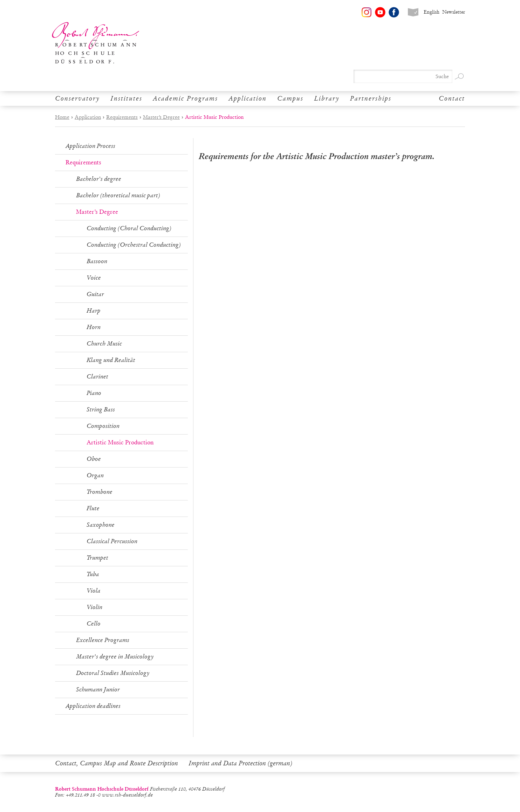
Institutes (126, 98)
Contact (452, 98)
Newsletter (454, 12)
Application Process (90, 146)
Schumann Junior (98, 690)
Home (62, 117)
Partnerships (371, 98)
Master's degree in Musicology (115, 657)
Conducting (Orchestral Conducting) (134, 245)
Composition (103, 426)
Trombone (100, 492)
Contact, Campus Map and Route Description (117, 763)
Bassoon (97, 261)
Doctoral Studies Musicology (113, 673)
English (432, 12)
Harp (94, 311)
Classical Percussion (112, 541)
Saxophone (101, 525)
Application (248, 98)
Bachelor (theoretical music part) (118, 195)
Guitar (95, 294)
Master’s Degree (161, 117)
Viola (94, 591)
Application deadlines (93, 706)
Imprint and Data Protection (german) (240, 763)
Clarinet (97, 377)
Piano (94, 393)
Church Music (104, 344)
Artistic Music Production (120, 442)
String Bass (101, 410)
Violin (94, 607)
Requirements (122, 117)
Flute (93, 508)
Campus (290, 98)
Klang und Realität (111, 360)
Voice (94, 278)
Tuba (93, 574)
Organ (95, 475)
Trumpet (97, 558)
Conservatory (77, 98)
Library (327, 98)
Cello (94, 624)
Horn (94, 327)
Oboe (94, 459)
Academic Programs (185, 98)
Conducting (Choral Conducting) (129, 228)
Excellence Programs (103, 640)
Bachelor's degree (99, 179)
